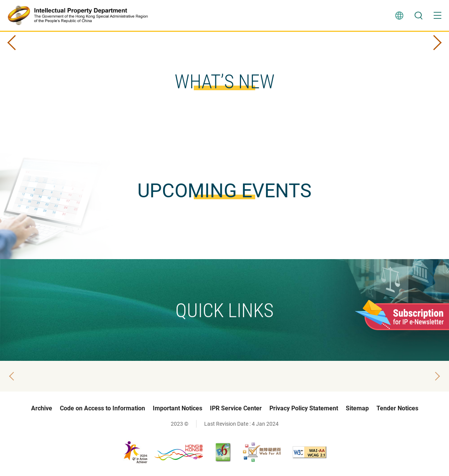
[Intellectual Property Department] (81, 15)
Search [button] (418, 15)
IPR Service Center (236, 408)
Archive (42, 408)
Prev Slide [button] (15, 43)
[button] (437, 15)
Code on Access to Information (102, 408)
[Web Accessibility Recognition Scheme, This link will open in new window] (262, 452)
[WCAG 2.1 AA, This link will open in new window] (310, 452)
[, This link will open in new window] (163, 452)
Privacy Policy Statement (304, 408)
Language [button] (399, 15)
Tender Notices (397, 408)
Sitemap (357, 408)
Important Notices (177, 408)
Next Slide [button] (434, 43)
